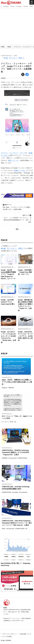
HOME (3, 47)
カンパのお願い (7, 636)
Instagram (19, 6)
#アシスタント (13, 58)
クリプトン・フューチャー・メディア (13, 153)
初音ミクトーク (13, 160)
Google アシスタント (20, 170)
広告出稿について (26, 634)
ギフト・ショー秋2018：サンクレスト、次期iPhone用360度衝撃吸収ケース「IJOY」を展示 (17, 219)
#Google (6, 58)
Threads (12, 6)
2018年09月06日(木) (6, 56)
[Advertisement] (17, 26)
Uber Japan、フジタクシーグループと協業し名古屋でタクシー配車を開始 (17, 207)
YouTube (26, 6)
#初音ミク (21, 58)
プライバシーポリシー (10, 634)
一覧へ (17, 229)
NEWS (9, 47)
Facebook (6, 6)
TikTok (31, 6)
